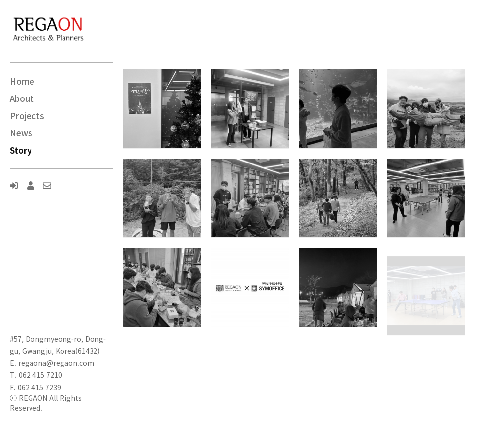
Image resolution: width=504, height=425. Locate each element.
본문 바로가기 (0, 0)
